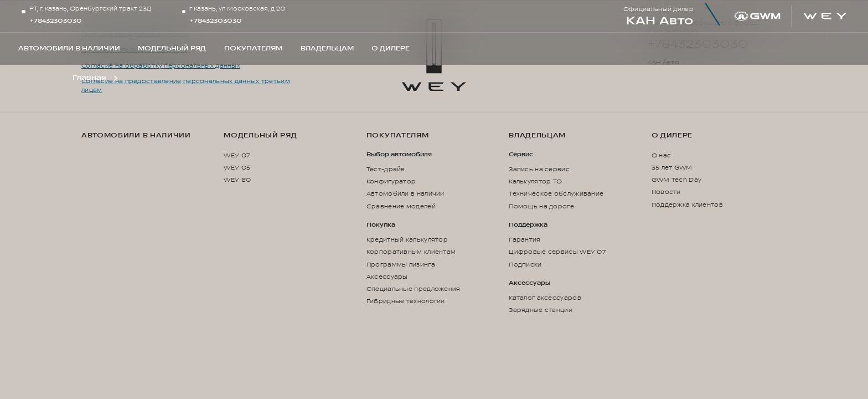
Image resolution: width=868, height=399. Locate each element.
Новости (666, 192)
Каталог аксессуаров (545, 298)
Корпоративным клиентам (411, 252)
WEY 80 (237, 180)
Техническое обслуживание (556, 194)
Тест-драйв (386, 169)
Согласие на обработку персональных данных (161, 66)
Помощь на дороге (541, 206)
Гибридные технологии (406, 301)
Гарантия (525, 240)
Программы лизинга (401, 265)
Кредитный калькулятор (407, 240)
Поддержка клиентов (687, 205)
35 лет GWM (672, 168)
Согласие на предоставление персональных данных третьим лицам (186, 86)
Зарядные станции (541, 310)
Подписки (525, 265)
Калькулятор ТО (535, 181)
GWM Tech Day (677, 180)
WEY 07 (237, 155)
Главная (89, 78)
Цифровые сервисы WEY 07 (557, 252)
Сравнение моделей (401, 206)
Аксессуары (387, 277)
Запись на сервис (539, 169)
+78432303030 (56, 21)
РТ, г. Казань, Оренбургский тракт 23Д (90, 9)
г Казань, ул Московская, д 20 (237, 9)
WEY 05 (237, 168)
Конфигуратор (391, 181)
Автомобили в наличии (136, 135)
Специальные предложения (414, 289)
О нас (661, 155)
